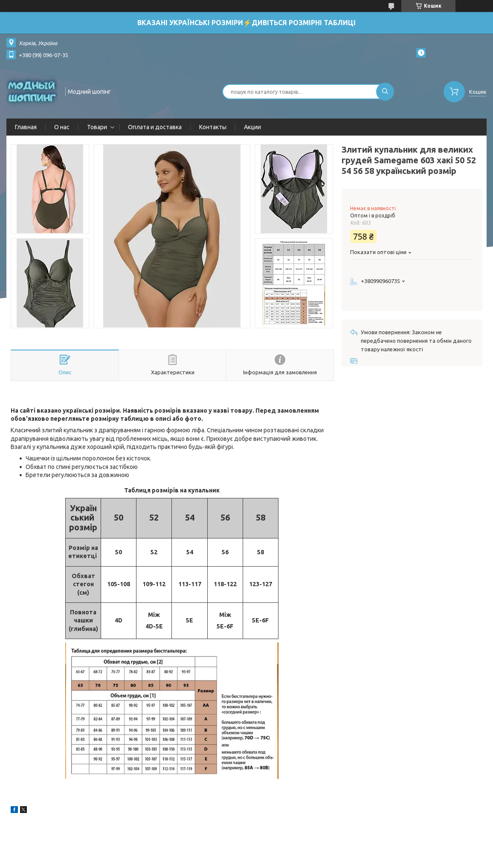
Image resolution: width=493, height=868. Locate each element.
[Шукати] (385, 92)
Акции (252, 127)
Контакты (213, 127)
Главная (26, 127)
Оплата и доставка (155, 127)
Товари (97, 127)
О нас (62, 127)
